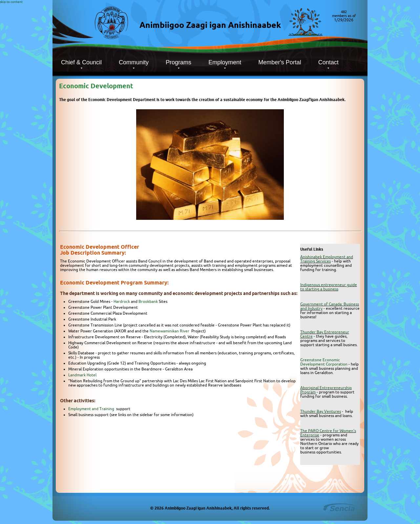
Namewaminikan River (170, 331)
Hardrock (122, 301)
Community (134, 62)
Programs (178, 62)
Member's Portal (280, 62)
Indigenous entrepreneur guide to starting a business (329, 287)
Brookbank (148, 301)
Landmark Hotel (82, 375)
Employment (225, 62)
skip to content (11, 2)
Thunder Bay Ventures (321, 411)
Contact (328, 62)
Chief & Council (81, 62)
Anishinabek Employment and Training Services (327, 259)
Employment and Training (92, 409)
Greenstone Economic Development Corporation (324, 362)
